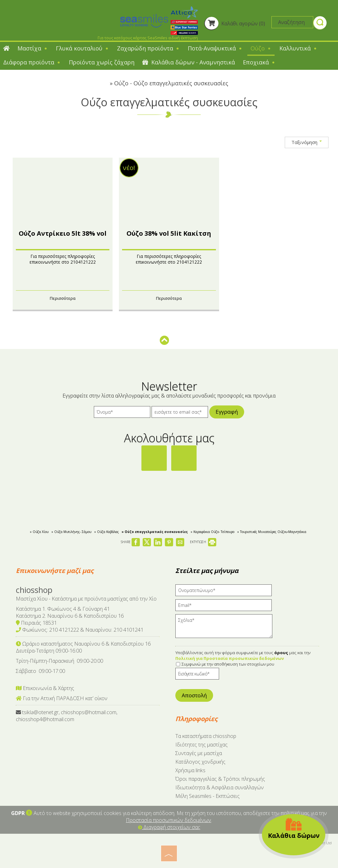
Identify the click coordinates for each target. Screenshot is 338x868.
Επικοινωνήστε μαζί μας (55, 571)
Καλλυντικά (298, 48)
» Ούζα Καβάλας (107, 532)
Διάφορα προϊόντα (32, 62)
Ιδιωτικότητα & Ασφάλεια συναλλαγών (220, 787)
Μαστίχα (33, 48)
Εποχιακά (259, 62)
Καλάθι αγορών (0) (235, 23)
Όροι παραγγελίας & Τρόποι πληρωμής (220, 779)
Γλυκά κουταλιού (82, 48)
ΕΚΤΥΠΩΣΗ (203, 542)
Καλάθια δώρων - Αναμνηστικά (189, 62)
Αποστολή (194, 695)
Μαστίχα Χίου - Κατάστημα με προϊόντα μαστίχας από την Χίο (86, 599)
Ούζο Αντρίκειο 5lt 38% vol (63, 233)
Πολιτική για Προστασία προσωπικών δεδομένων (230, 658)
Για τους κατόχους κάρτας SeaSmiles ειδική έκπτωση (148, 38)
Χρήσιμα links (190, 770)
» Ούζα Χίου (39, 532)
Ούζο (261, 48)
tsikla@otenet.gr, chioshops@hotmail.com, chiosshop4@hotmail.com (67, 716)
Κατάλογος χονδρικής (200, 762)
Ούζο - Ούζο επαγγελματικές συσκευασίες (171, 83)
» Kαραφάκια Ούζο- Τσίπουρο (212, 532)
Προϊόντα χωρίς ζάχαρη (102, 62)
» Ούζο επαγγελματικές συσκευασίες (155, 532)
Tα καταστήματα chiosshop (206, 736)
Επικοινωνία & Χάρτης (45, 688)
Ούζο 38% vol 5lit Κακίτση (169, 233)
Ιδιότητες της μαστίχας (201, 745)
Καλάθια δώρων (294, 829)
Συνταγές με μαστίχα (199, 753)
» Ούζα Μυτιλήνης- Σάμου (71, 532)
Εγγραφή (227, 412)
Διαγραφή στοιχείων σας (169, 827)
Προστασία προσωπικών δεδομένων (169, 820)
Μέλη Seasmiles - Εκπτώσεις (208, 796)
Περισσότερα (63, 298)
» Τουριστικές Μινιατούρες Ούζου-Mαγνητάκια (272, 532)
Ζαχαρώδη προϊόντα (148, 48)
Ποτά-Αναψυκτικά (215, 48)
